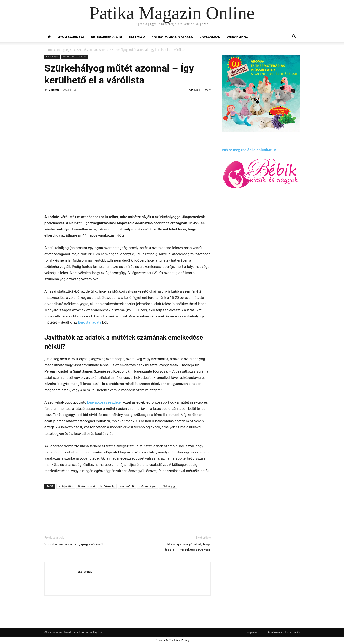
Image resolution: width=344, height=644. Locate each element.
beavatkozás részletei (104, 402)
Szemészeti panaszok (91, 50)
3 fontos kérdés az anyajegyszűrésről (74, 544)
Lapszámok (210, 37)
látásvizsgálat (87, 486)
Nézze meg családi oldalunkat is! (249, 150)
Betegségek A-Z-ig (106, 37)
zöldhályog (168, 486)
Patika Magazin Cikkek (172, 37)
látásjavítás (66, 486)
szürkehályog (148, 486)
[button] (294, 37)
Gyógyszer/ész (71, 37)
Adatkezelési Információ (284, 632)
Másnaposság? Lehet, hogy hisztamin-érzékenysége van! (188, 547)
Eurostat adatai (90, 322)
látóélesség (107, 486)
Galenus (54, 90)
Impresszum (255, 632)
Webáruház (237, 37)
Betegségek (65, 50)
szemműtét (127, 486)
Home (48, 50)
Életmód (137, 37)
